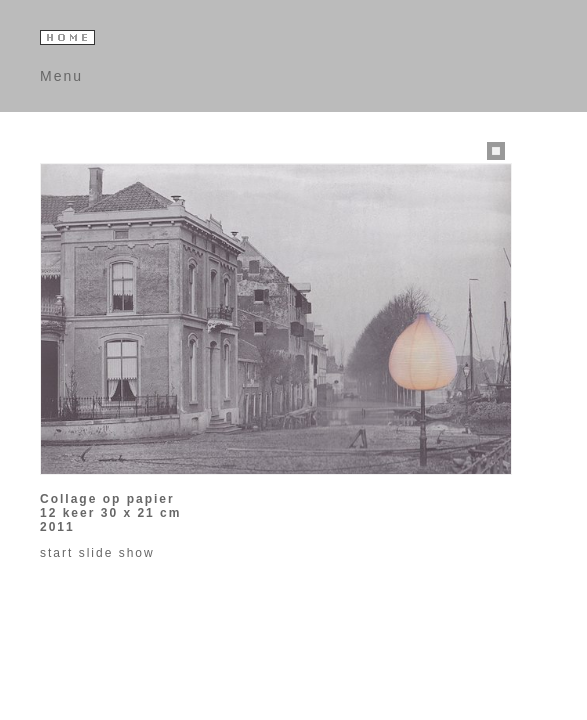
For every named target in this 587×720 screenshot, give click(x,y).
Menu (61, 76)
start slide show (97, 553)
